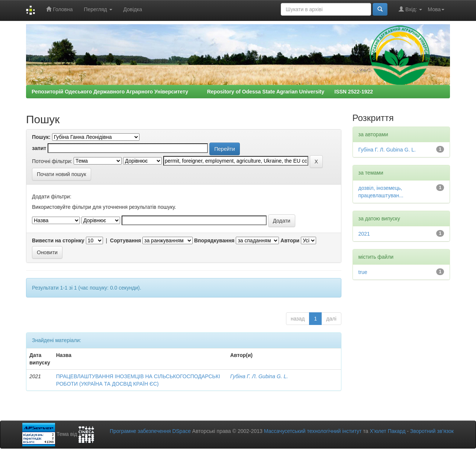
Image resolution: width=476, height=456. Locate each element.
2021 (364, 234)
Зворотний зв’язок (432, 431)
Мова (436, 9)
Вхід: (410, 9)
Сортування (126, 240)
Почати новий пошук (62, 174)
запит (39, 148)
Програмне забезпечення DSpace (150, 431)
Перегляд (98, 9)
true (363, 272)
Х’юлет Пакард (387, 431)
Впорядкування (214, 240)
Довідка (133, 9)
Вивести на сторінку (58, 240)
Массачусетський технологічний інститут (313, 431)
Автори (290, 240)
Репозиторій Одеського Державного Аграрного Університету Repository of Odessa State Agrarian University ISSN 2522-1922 (202, 92)
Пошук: (41, 137)
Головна (59, 9)
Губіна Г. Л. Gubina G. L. (259, 376)
